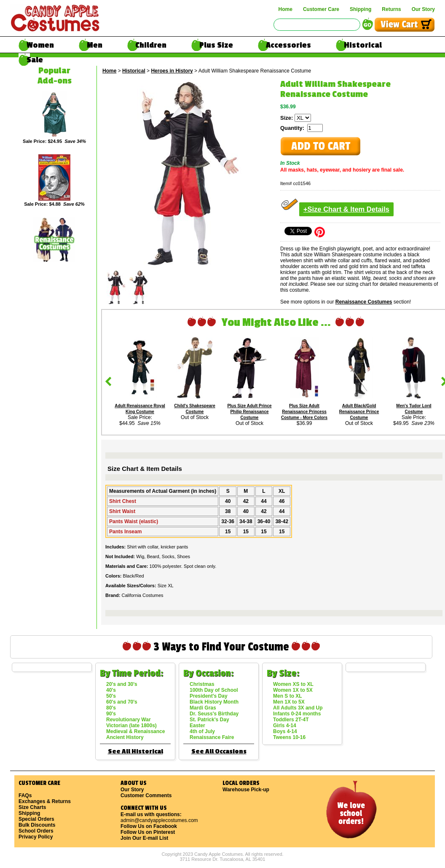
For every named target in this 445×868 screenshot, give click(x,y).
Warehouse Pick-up (246, 790)
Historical (363, 45)
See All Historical (135, 751)
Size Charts (32, 807)
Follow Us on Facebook (149, 826)
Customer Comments (146, 795)
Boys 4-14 (285, 731)
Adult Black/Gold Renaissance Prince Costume (359, 412)
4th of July (202, 731)
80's (111, 708)
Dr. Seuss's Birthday (214, 714)
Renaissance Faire (212, 737)
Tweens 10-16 (289, 737)
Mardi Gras (203, 708)
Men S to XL (288, 696)
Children (151, 45)
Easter (197, 726)
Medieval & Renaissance (135, 731)
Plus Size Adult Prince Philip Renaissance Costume (249, 412)
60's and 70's (122, 702)
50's (111, 696)
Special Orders (36, 819)
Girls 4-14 (285, 726)
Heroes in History (172, 71)
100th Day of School (214, 690)
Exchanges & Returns (45, 801)
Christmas (202, 684)
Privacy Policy (36, 837)
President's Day (209, 696)
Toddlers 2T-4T (291, 720)
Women (40, 45)
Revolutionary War (129, 720)
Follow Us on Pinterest (148, 832)
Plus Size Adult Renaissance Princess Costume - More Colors (304, 412)
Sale (35, 60)
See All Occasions (219, 751)
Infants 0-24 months (297, 714)
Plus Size (216, 45)
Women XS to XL (293, 684)
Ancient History (125, 737)
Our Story (423, 9)
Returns (391, 9)
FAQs (25, 795)
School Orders (36, 831)
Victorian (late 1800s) (131, 726)
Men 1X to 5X (289, 702)
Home (285, 9)
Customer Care (321, 9)
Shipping (361, 9)
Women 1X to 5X (293, 690)
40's (111, 690)
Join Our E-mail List (144, 838)
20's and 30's (122, 684)
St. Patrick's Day (209, 720)
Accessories (288, 45)
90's (111, 714)
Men (95, 45)
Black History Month (214, 702)
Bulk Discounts (37, 825)
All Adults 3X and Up (298, 708)
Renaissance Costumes (364, 302)
